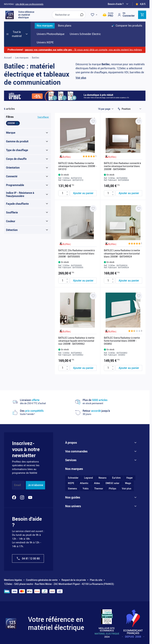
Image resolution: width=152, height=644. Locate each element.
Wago (128, 483)
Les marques (22, 58)
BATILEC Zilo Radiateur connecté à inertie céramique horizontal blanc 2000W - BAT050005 (77, 253)
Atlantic (84, 483)
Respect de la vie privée (74, 580)
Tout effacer (43, 117)
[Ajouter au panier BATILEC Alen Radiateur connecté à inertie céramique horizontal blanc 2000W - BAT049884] (129, 193)
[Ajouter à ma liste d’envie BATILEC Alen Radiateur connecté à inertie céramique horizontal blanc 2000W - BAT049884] (139, 121)
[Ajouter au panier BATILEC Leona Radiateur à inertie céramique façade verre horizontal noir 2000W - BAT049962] (83, 368)
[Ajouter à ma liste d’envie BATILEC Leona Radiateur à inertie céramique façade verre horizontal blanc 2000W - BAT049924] (139, 209)
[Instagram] (22, 497)
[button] (90, 156)
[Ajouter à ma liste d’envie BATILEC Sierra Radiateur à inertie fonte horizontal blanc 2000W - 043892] (139, 296)
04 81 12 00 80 (28, 558)
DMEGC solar (112, 483)
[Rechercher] (82, 15)
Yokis (86, 489)
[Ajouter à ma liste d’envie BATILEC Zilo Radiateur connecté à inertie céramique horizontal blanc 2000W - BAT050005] (93, 209)
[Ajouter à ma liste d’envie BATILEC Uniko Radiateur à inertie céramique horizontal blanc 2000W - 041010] (93, 121)
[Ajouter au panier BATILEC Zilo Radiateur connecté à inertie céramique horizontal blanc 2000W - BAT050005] (83, 281)
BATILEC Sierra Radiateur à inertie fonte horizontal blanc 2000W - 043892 (122, 341)
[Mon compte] (126, 15)
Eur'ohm (116, 478)
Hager (130, 478)
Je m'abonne (35, 485)
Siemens (72, 489)
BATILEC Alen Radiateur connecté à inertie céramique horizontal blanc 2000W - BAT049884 (122, 166)
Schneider (73, 478)
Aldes (97, 483)
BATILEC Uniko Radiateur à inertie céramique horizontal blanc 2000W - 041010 (77, 166)
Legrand (88, 478)
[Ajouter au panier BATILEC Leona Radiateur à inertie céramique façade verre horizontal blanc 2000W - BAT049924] (129, 281)
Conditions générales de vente (42, 580)
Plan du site (96, 580)
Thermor (99, 489)
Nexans (102, 478)
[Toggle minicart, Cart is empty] (142, 15)
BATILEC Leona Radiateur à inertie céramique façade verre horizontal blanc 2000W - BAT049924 (122, 253)
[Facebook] (14, 497)
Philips (112, 489)
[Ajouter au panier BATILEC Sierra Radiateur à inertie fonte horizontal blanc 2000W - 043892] (129, 368)
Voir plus (81, 78)
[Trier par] (132, 109)
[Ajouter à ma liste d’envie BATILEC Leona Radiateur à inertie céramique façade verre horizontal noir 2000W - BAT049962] (93, 296)
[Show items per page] (106, 109)
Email (17, 485)
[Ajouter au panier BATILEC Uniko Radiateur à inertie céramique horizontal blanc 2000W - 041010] (83, 193)
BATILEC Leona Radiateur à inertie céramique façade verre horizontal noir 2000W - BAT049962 (76, 341)
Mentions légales (13, 580)
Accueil (8, 58)
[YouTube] (30, 497)
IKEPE (71, 483)
